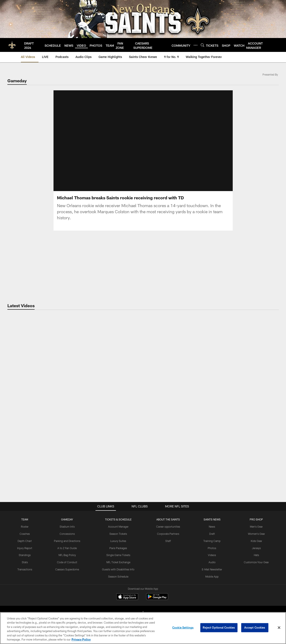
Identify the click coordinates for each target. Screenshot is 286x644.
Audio (212, 562)
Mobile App (212, 576)
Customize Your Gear (256, 562)
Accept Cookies (255, 627)
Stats (25, 562)
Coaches (25, 534)
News (212, 527)
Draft (212, 534)
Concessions (67, 534)
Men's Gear (256, 527)
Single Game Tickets (118, 555)
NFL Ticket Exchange (118, 562)
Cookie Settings (183, 627)
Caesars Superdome (67, 569)
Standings (25, 555)
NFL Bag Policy (67, 555)
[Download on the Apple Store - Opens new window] (127, 597)
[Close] (279, 628)
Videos (212, 555)
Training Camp (212, 541)
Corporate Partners (168, 534)
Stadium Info (67, 527)
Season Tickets (118, 534)
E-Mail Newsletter (212, 569)
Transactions (25, 569)
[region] (143, 628)
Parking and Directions (67, 541)
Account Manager (118, 527)
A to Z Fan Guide (67, 548)
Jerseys (256, 548)
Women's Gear (256, 534)
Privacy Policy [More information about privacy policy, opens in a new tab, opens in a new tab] (81, 639)
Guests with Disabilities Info (118, 569)
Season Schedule (118, 576)
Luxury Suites (118, 541)
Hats (256, 555)
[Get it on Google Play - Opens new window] (157, 599)
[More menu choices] (196, 45)
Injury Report (25, 548)
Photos (212, 548)
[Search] (202, 45)
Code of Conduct (67, 562)
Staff (168, 541)
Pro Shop (256, 519)
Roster (25, 527)
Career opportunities (168, 527)
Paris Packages (118, 548)
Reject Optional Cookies (219, 627)
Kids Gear (256, 541)
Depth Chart (25, 541)
